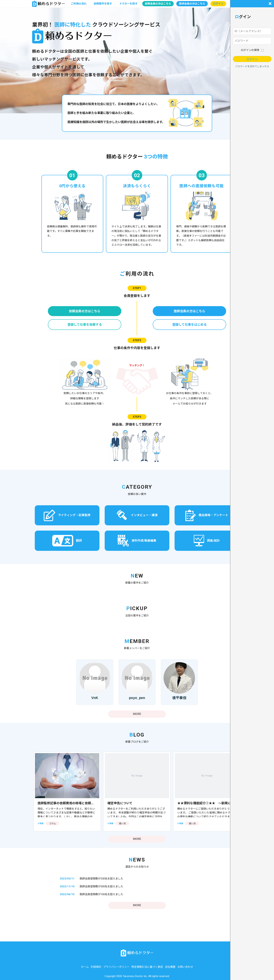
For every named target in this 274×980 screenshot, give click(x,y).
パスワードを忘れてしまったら (252, 66)
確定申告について (120, 803)
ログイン (218, 4)
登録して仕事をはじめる (190, 325)
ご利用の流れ (79, 4)
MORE (137, 714)
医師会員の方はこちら (192, 4)
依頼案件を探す (103, 4)
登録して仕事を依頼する (85, 325)
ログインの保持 (250, 50)
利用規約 (96, 967)
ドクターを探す (128, 4)
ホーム (85, 967)
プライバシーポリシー (116, 967)
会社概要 (170, 967)
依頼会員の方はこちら (158, 4)
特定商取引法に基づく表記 (147, 967)
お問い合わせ (185, 967)
